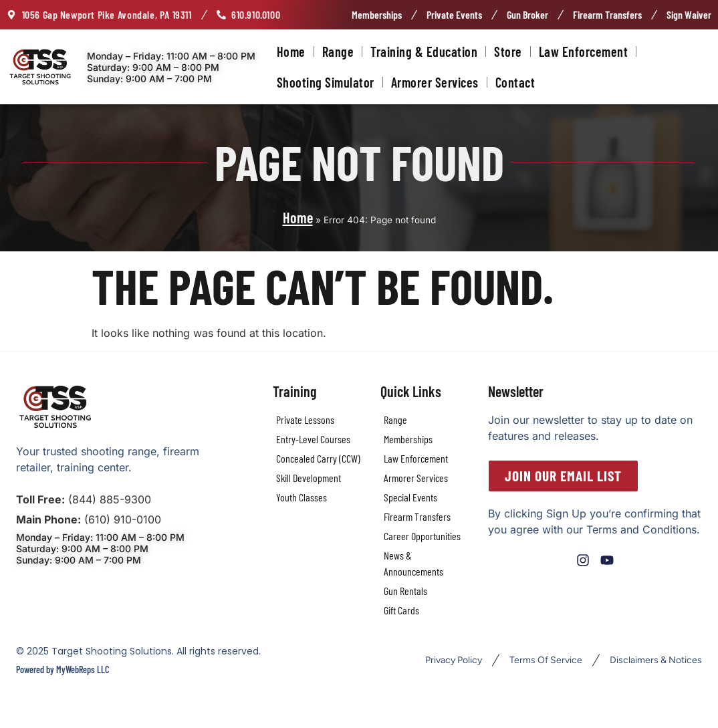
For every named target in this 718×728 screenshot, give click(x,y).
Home (291, 51)
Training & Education (424, 51)
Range (338, 51)
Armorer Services (435, 82)
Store (508, 51)
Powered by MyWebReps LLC (63, 670)
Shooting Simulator (326, 82)
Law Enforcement (584, 51)
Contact (515, 82)
